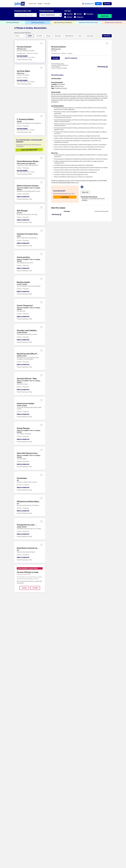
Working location (70, 36)
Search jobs (105, 16)
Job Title (24, 588)
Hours (80, 36)
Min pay (48, 36)
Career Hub (32, 4)
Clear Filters (107, 36)
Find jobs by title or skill (23, 11)
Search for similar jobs (71, 58)
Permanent (89, 14)
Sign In (98, 4)
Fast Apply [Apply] (55, 58)
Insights (40, 4)
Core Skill (35, 588)
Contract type (90, 36)
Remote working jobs (38, 22)
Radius (30, 36)
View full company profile (101, 211)
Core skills (39, 36)
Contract (68, 17)
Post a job (47, 4)
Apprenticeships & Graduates (63, 22)
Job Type (68, 11)
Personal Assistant (59, 47)
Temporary (79, 17)
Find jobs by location (47, 11)
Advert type (58, 36)
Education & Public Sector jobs (88, 22)
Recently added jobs (13, 22)
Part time (68, 14)
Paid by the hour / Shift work (113, 22)
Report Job (85, 192)
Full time (78, 14)
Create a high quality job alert (31, 150)
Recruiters (107, 4)
